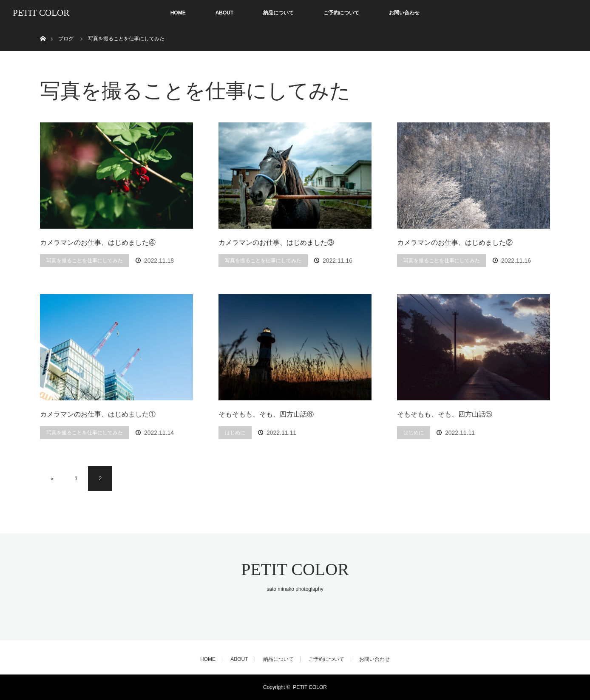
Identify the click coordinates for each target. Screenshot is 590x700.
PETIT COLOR (41, 13)
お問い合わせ (404, 13)
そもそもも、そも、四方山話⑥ (266, 414)
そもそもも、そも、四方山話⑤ (445, 414)
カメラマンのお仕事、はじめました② (455, 242)
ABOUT (225, 13)
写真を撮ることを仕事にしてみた (85, 261)
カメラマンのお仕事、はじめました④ (98, 242)
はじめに (235, 433)
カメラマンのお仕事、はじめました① (98, 414)
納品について (278, 13)
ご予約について (341, 13)
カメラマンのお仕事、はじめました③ (276, 242)
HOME (178, 13)
